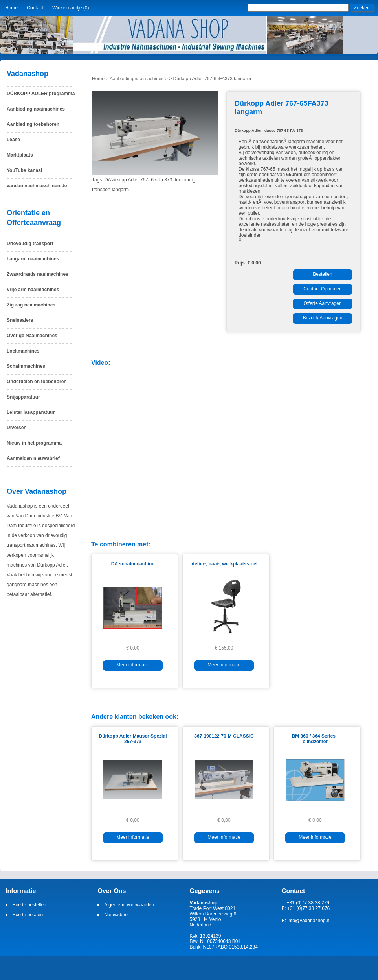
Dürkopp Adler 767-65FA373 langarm (212, 79)
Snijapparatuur (23, 397)
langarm (120, 190)
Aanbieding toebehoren (33, 124)
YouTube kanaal (24, 170)
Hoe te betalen (28, 915)
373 (168, 180)
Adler (133, 180)
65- (154, 180)
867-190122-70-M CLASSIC (224, 736)
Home (11, 8)
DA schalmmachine (133, 564)
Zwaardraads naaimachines (38, 274)
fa (161, 180)
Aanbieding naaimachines (36, 109)
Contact (35, 8)
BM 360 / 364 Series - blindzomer (315, 739)
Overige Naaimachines (32, 336)
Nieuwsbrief (117, 915)
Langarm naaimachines (33, 259)
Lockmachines (23, 351)
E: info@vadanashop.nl (306, 921)
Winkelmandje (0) (71, 8)
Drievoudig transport (30, 244)
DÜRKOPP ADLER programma (41, 94)
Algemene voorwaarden (129, 905)
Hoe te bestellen (29, 905)
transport (101, 190)
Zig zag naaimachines (31, 305)
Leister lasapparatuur (31, 412)
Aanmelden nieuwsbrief (33, 458)
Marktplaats (20, 155)
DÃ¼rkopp (116, 180)
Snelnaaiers (20, 320)
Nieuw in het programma (34, 443)
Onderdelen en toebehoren (37, 382)
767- (145, 180)
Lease (13, 140)
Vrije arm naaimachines (33, 290)
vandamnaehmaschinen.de (37, 186)
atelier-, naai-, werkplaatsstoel (224, 564)
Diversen (17, 428)
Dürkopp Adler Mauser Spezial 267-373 (133, 739)
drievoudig (184, 180)
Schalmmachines (26, 366)
